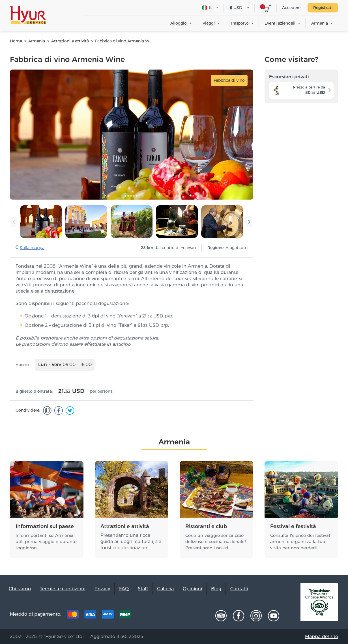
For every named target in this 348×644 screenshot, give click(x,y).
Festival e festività (293, 526)
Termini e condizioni (63, 589)
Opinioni (192, 589)
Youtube (274, 616)
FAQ (124, 589)
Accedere (291, 8)
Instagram (256, 616)
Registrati (323, 8)
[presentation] (14, 222)
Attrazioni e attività (125, 526)
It (207, 8)
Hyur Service (28, 15)
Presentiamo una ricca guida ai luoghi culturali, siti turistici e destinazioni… (131, 542)
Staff (143, 589)
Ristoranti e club (206, 526)
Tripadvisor (221, 616)
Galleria (165, 589)
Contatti (239, 589)
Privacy (102, 589)
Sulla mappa (32, 248)
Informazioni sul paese (45, 526)
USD (236, 8)
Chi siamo (20, 589)
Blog (216, 589)
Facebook (239, 616)
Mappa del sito (322, 637)
